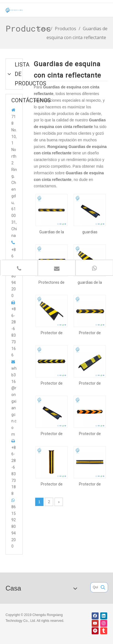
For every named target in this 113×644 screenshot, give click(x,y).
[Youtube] (95, 623)
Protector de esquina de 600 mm (52, 434)
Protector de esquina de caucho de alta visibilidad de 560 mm (90, 383)
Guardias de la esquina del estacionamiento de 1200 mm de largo (52, 232)
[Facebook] (95, 616)
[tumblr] (104, 631)
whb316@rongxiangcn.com (14, 401)
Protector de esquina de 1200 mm (52, 383)
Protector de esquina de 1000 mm (52, 333)
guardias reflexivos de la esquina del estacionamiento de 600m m (90, 232)
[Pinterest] (95, 631)
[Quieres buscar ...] (94, 587)
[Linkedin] (104, 616)
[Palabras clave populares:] (103, 587)
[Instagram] (104, 623)
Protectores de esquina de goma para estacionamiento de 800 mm (52, 282)
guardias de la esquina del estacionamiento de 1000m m (90, 282)
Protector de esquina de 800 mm (90, 333)
